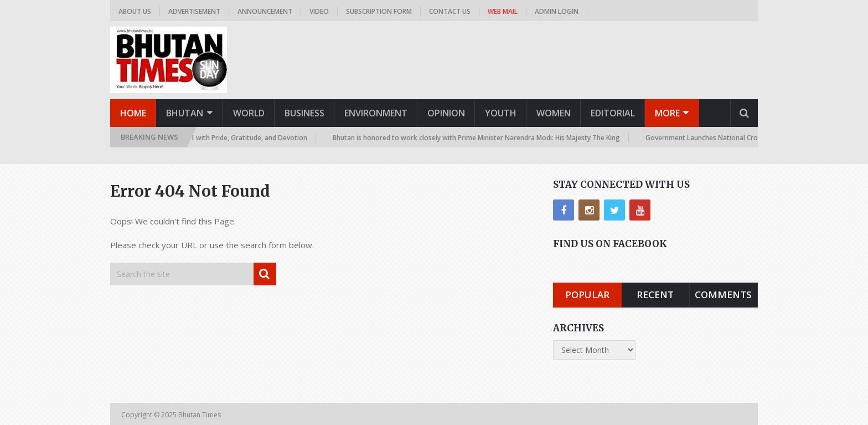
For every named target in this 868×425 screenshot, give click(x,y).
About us (135, 11)
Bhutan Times (200, 415)
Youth (501, 113)
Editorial (613, 113)
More (667, 113)
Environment (376, 113)
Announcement (265, 11)
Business (304, 113)
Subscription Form (379, 11)
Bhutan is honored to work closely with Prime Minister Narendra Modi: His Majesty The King (479, 138)
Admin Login (557, 11)
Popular (587, 295)
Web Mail (503, 11)
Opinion (446, 113)
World (249, 113)
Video (319, 11)
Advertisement (194, 11)
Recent (655, 295)
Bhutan (185, 113)
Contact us (450, 11)
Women (554, 113)
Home (133, 113)
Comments (723, 295)
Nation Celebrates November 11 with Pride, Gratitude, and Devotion (202, 138)
